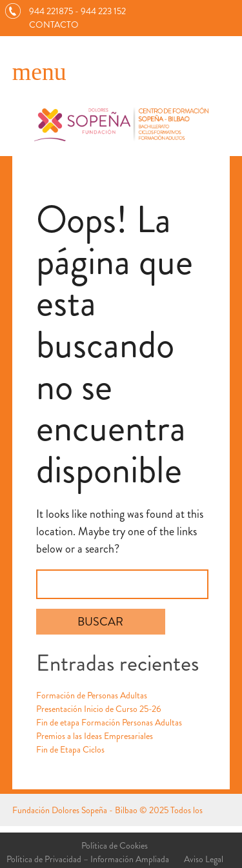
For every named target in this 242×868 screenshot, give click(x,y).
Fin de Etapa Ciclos (70, 749)
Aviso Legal (204, 859)
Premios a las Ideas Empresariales (95, 736)
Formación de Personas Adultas (92, 695)
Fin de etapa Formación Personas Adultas (109, 722)
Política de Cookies (115, 845)
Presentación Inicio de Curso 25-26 (99, 709)
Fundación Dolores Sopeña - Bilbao (75, 810)
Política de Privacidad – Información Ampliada (88, 859)
